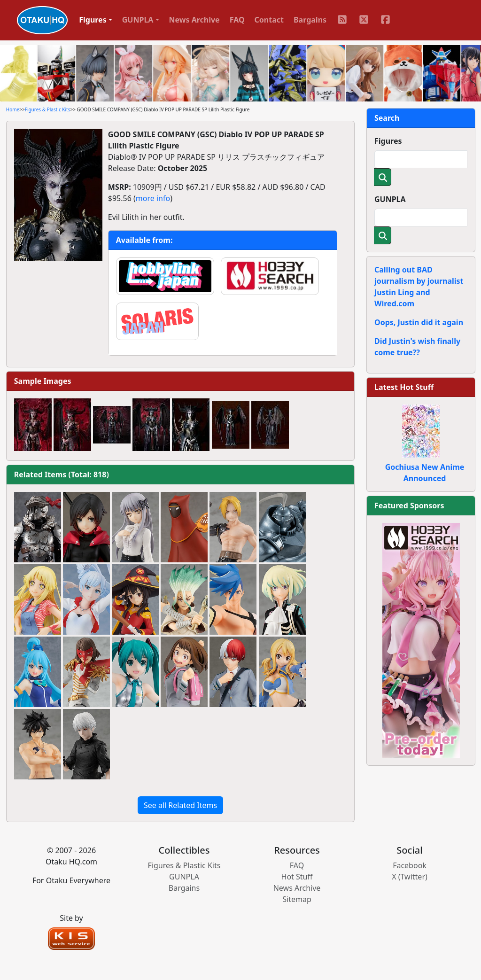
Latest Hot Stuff (404, 387)
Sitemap (297, 899)
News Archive (194, 20)
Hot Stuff (297, 877)
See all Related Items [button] (180, 805)
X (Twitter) (410, 877)
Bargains (310, 20)
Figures (388, 141)
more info (153, 198)
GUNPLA (390, 199)
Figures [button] (93, 20)
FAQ (237, 20)
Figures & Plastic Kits (48, 109)
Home (13, 109)
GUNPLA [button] (138, 20)
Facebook (410, 865)
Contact (269, 20)
